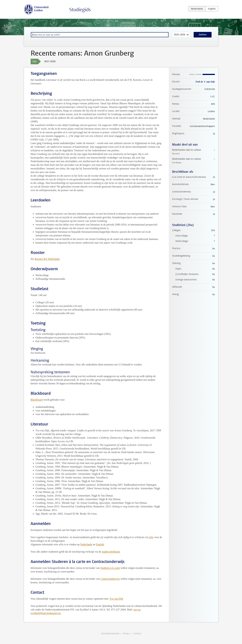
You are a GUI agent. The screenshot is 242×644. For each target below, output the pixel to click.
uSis (151, 537)
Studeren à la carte (110, 568)
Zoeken (203, 35)
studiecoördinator (111, 552)
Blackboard (37, 400)
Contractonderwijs (110, 579)
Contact (137, 634)
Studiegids (80, 10)
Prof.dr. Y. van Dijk (205, 82)
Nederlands (86, 544)
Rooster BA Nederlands (47, 259)
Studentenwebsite (110, 634)
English (100, 544)
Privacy (126, 634)
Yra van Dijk (116, 599)
